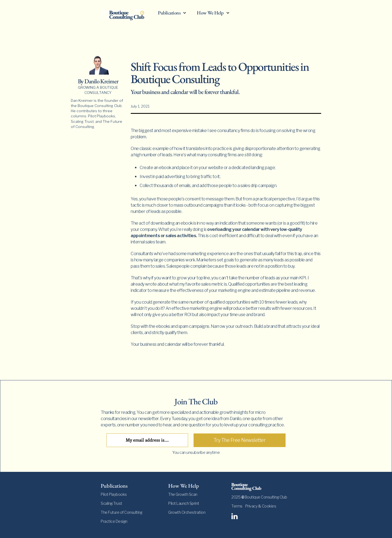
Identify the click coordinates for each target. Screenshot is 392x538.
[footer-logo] (261, 487)
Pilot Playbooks (114, 494)
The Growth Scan (183, 494)
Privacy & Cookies (261, 506)
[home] (127, 14)
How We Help (210, 13)
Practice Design (114, 521)
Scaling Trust (111, 503)
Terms (237, 506)
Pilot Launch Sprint (184, 503)
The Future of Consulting (121, 512)
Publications (169, 13)
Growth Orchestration (187, 512)
